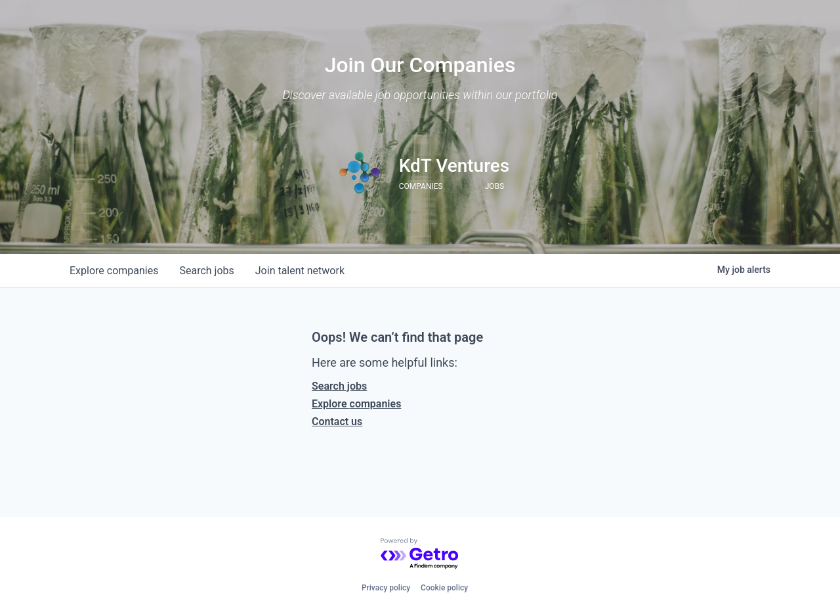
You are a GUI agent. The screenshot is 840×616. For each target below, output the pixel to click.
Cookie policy (444, 588)
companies (114, 271)
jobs (206, 271)
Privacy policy (386, 588)
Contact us (337, 421)
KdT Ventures (454, 166)
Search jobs (339, 386)
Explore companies (356, 404)
